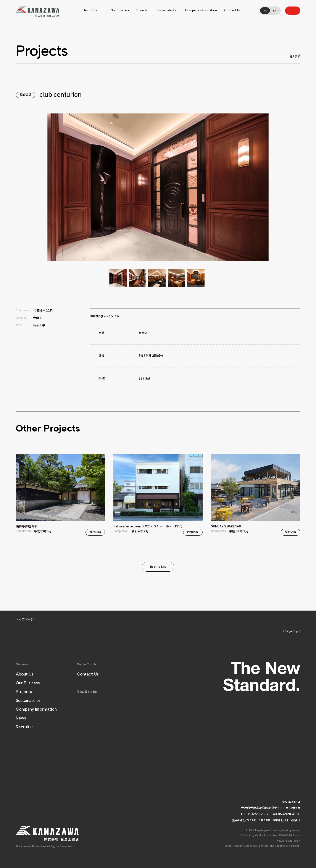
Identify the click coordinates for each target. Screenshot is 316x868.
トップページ (25, 620)
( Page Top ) (292, 631)
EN (275, 11)
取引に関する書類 (87, 692)
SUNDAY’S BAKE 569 (256, 495)
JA (265, 11)
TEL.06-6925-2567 (254, 814)
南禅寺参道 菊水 (60, 495)
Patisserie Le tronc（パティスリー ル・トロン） (158, 495)
